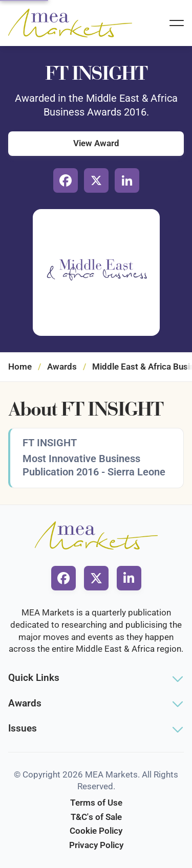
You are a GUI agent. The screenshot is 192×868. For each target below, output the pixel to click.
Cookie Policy (96, 831)
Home (20, 367)
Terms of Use (96, 803)
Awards (62, 367)
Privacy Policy (96, 845)
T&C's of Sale (96, 817)
